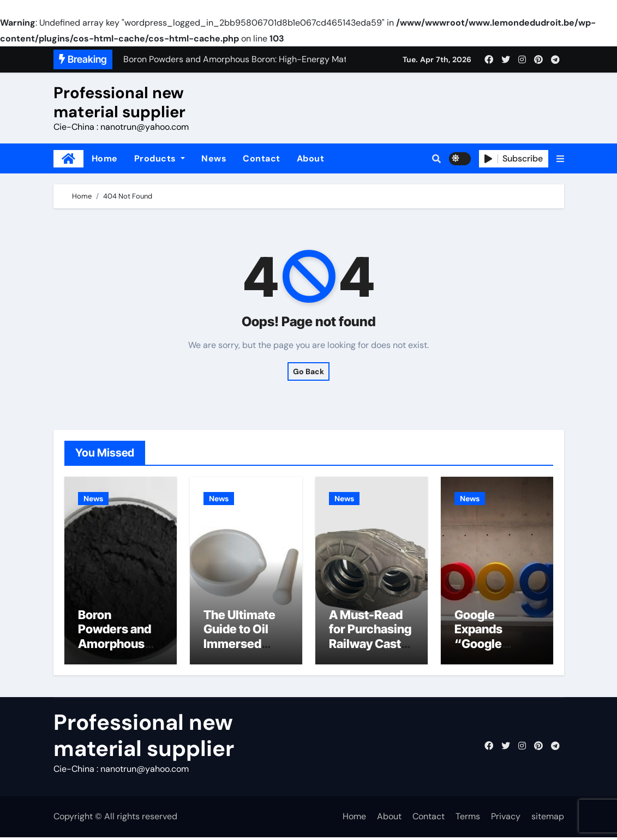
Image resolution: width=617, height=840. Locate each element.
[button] (560, 159)
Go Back (308, 371)
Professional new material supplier (119, 102)
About (311, 158)
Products (160, 158)
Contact (262, 158)
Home (105, 158)
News (214, 158)
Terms (468, 820)
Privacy (506, 820)
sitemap (548, 820)
